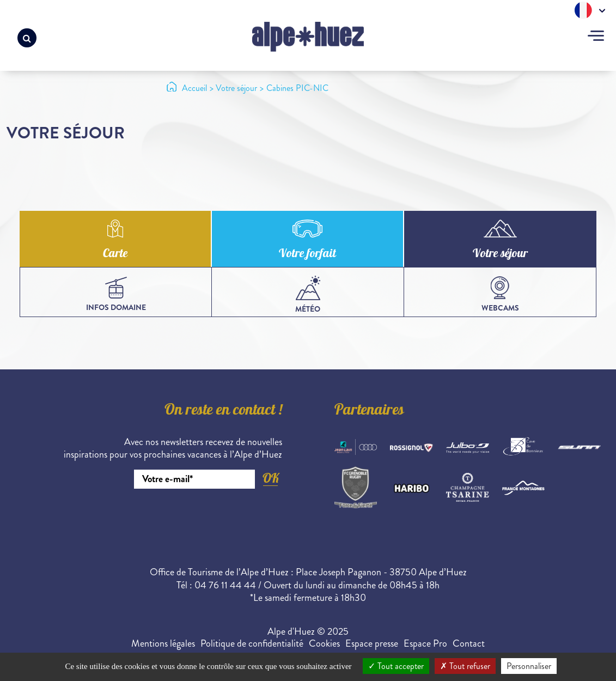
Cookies (324, 643)
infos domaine (116, 295)
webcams (500, 295)
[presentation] (199, 519)
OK (271, 478)
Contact (469, 643)
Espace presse (372, 643)
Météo (308, 295)
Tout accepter (396, 666)
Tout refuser (465, 666)
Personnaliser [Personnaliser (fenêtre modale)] (529, 666)
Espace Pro (425, 643)
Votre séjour (500, 254)
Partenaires (369, 411)
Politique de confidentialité (252, 643)
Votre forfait (307, 254)
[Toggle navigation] (596, 37)
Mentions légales (163, 643)
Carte (115, 254)
